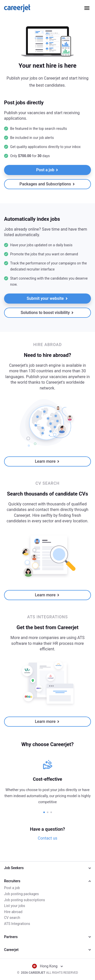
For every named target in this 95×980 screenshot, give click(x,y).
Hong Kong (48, 966)
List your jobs (15, 906)
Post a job (47, 170)
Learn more (47, 461)
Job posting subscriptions (24, 900)
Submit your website (47, 298)
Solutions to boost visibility (47, 313)
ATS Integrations (17, 924)
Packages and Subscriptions (47, 184)
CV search (12, 918)
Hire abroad (13, 912)
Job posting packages (21, 894)
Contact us (48, 838)
